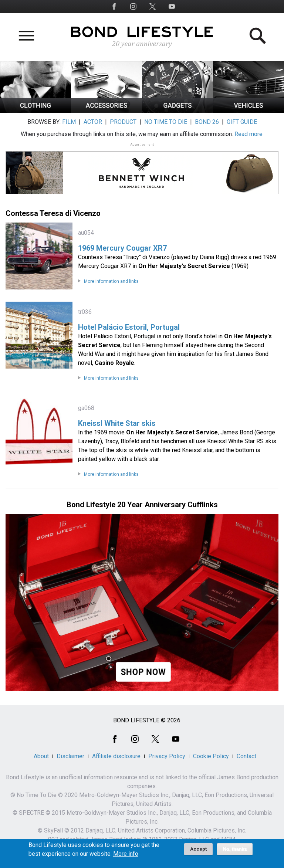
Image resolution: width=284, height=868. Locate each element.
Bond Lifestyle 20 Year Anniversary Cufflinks (142, 505)
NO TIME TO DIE (166, 122)
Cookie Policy (211, 756)
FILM (69, 122)
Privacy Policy (167, 756)
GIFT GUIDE (242, 122)
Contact (246, 756)
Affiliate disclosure (116, 756)
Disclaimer (70, 756)
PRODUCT (123, 122)
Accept (198, 852)
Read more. (249, 134)
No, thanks (235, 852)
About (41, 756)
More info (126, 857)
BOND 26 (207, 122)
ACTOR (93, 122)
